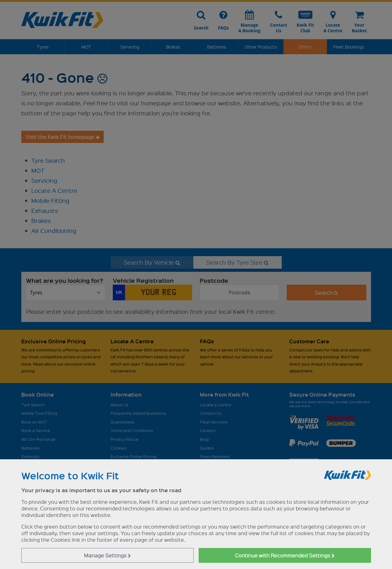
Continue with (285, 555)
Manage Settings (107, 555)
